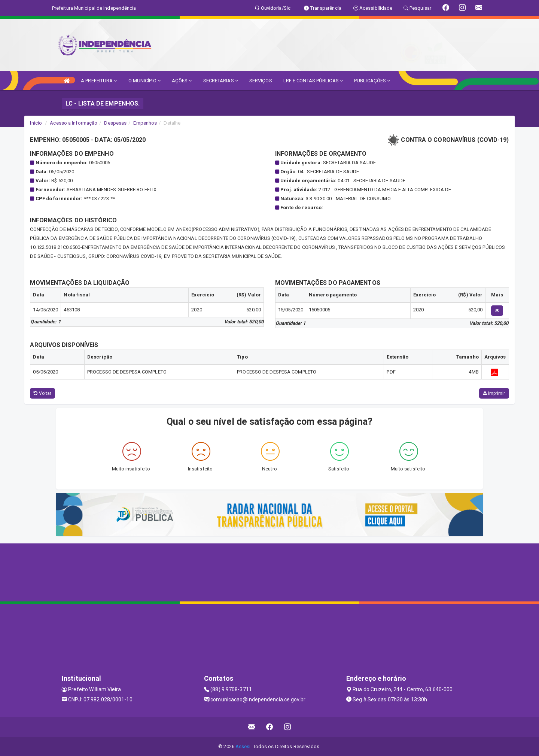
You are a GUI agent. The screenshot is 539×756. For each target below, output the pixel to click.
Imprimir (494, 393)
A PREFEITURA (99, 81)
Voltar (42, 393)
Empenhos (145, 123)
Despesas (115, 123)
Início (36, 123)
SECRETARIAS (221, 81)
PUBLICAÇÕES (372, 81)
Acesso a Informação (74, 123)
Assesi (243, 746)
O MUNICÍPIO (144, 81)
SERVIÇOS (261, 81)
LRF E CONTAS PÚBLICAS (313, 81)
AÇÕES (182, 81)
